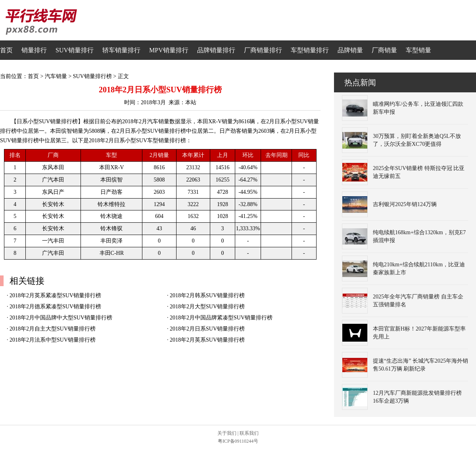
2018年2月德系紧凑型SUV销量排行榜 (55, 307)
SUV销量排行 (75, 50)
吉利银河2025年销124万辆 (405, 204)
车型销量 (418, 50)
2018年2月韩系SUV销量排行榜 (207, 295)
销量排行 (34, 50)
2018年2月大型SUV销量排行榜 (207, 307)
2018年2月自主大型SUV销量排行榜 (53, 329)
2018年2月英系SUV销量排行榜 (207, 340)
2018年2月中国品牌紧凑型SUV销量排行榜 (221, 318)
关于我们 (227, 433)
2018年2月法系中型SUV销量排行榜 (53, 340)
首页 (6, 50)
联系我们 (249, 433)
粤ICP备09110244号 (238, 441)
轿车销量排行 (121, 50)
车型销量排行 (310, 50)
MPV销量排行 (169, 50)
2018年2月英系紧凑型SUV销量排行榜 (55, 295)
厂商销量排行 (263, 50)
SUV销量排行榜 (92, 76)
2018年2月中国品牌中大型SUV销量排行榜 (61, 318)
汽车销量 (56, 76)
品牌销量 (350, 50)
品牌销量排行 (216, 50)
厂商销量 (384, 50)
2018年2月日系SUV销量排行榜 (207, 329)
